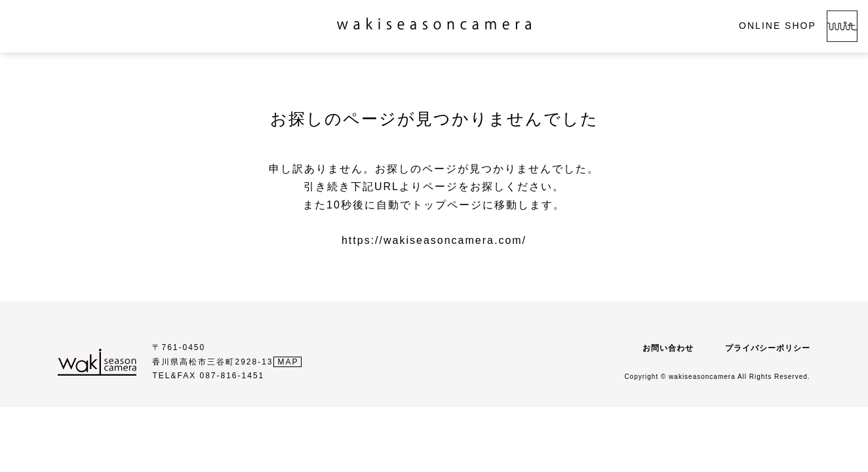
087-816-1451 (232, 376)
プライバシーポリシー (768, 348)
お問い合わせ (668, 348)
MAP (288, 362)
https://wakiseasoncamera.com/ (434, 240)
